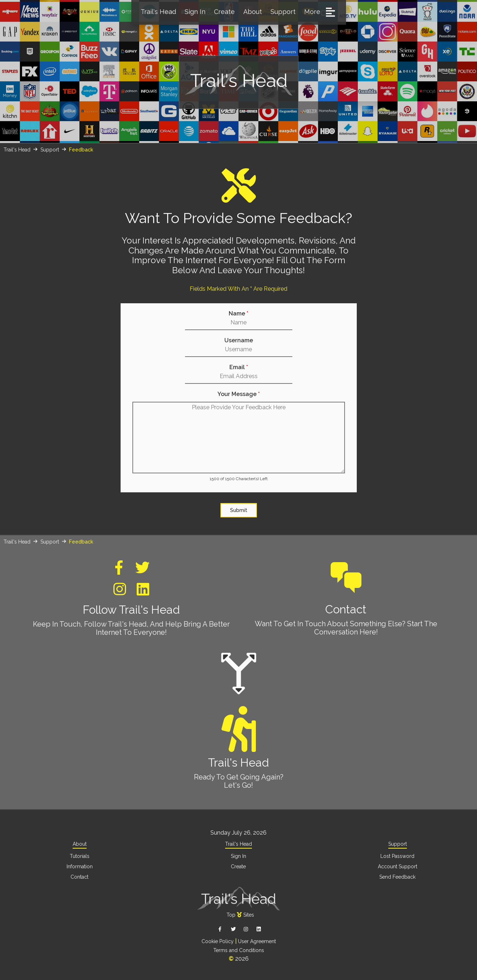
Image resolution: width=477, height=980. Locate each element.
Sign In (195, 12)
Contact (346, 586)
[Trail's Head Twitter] (142, 571)
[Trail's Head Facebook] (119, 571)
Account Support (398, 866)
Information (80, 866)
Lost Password (397, 856)
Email (239, 367)
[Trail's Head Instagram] (120, 592)
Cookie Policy (218, 940)
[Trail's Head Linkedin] (143, 592)
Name (238, 314)
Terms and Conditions (239, 948)
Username (239, 341)
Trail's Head (158, 12)
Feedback (81, 150)
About (253, 12)
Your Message (239, 394)
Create (224, 12)
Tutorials (80, 856)
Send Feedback (397, 876)
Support (283, 12)
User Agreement (257, 940)
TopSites (240, 913)
